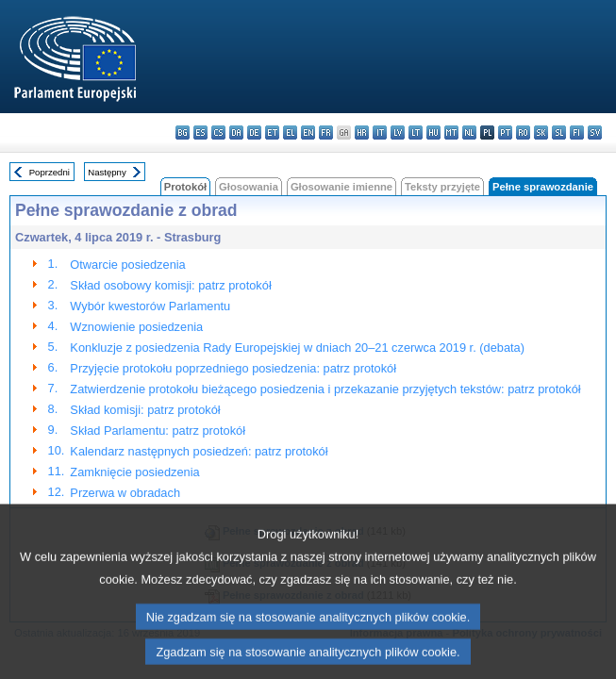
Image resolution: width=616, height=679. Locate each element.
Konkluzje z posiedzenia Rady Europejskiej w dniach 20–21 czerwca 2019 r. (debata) (297, 348)
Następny (107, 172)
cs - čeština (218, 132)
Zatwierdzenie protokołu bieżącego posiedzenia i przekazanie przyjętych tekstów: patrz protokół (325, 389)
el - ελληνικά (290, 132)
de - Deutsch (254, 132)
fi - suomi (577, 132)
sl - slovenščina (559, 132)
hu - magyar (433, 132)
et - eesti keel (272, 132)
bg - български (183, 132)
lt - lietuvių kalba (416, 132)
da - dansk (236, 132)
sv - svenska (595, 132)
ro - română (523, 132)
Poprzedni (50, 172)
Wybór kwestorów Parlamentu (150, 306)
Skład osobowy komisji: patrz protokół (170, 285)
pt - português (505, 132)
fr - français (326, 132)
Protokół (185, 187)
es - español (200, 132)
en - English (308, 132)
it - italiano (380, 132)
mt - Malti (451, 132)
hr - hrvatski (362, 132)
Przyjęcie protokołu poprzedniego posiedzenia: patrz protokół (233, 368)
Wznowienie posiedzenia (136, 327)
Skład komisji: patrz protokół (145, 410)
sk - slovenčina (541, 132)
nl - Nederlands (469, 132)
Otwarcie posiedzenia (127, 265)
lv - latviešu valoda (398, 132)
